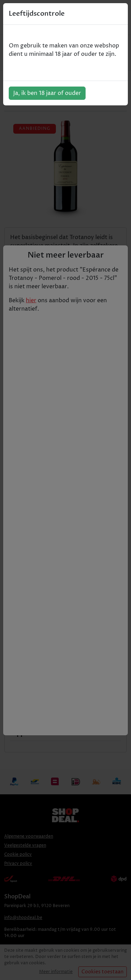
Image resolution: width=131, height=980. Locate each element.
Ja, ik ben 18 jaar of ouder (47, 93)
